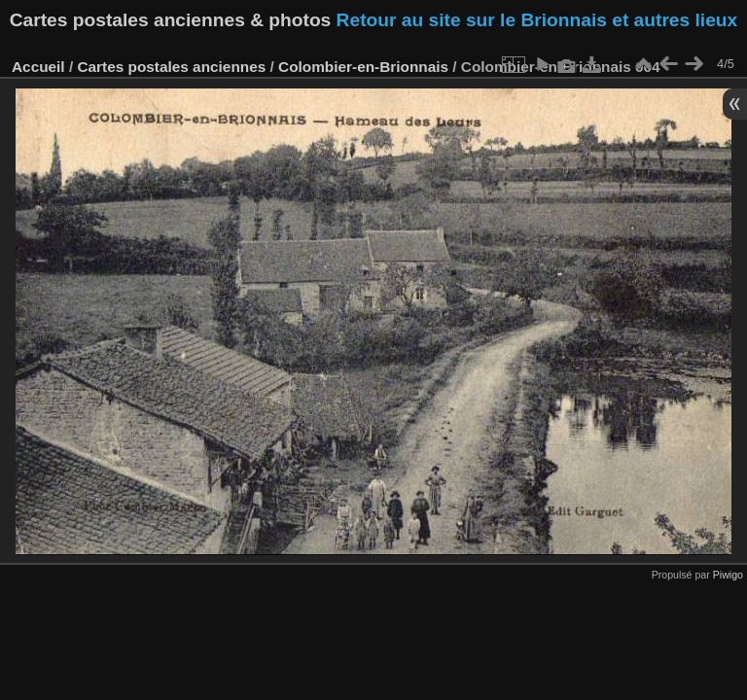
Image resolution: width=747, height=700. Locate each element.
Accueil (38, 67)
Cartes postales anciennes (171, 67)
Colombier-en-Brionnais (363, 67)
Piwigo (728, 575)
